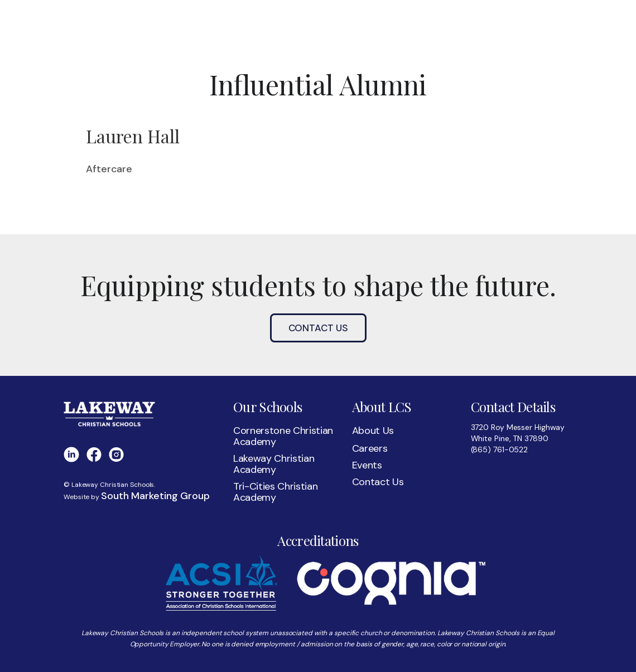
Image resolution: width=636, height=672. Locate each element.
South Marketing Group (155, 496)
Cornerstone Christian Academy (283, 436)
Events (367, 465)
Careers (370, 448)
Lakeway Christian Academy (274, 464)
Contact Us (318, 328)
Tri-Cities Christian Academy (275, 492)
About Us (373, 431)
